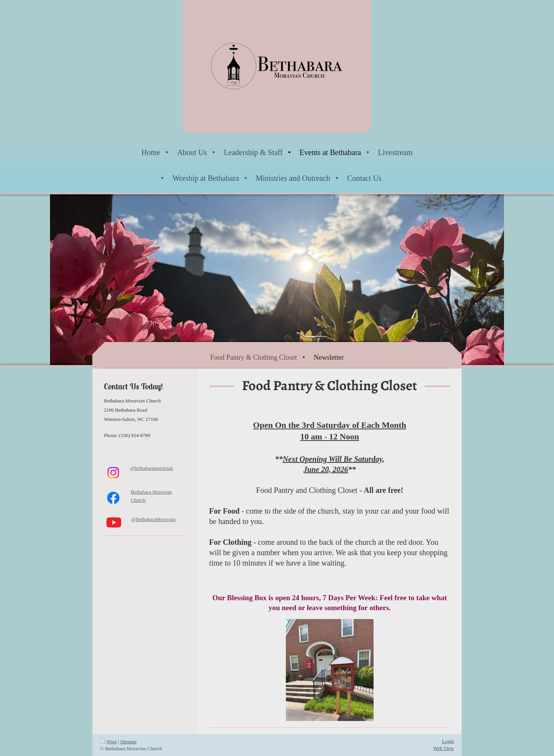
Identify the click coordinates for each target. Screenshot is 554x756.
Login (448, 741)
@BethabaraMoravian (153, 519)
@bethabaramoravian (152, 468)
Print (108, 742)
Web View (444, 748)
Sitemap (128, 742)
